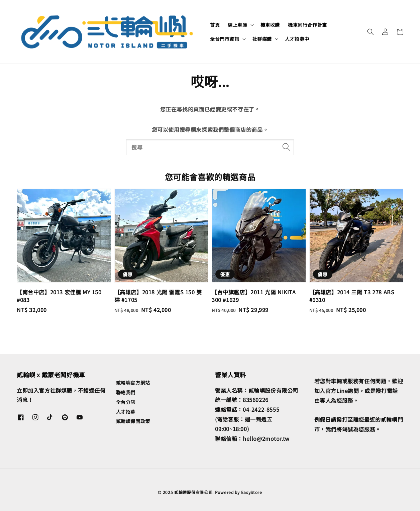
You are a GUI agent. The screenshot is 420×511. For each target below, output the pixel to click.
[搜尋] (286, 147)
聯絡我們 (126, 392)
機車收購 (270, 25)
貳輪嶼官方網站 (133, 383)
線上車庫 (237, 25)
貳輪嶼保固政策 (133, 421)
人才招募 (126, 412)
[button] (371, 32)
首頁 (215, 25)
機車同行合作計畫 (307, 25)
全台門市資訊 (225, 39)
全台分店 (126, 402)
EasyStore (252, 492)
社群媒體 (262, 39)
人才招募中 (297, 39)
